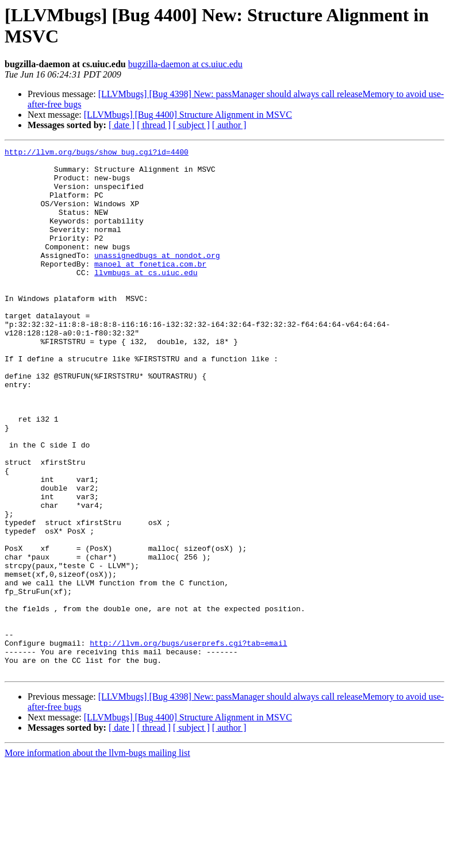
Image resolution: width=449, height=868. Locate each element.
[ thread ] (154, 125)
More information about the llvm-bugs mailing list (97, 858)
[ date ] (122, 125)
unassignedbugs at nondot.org (157, 277)
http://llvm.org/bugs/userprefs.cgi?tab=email (188, 743)
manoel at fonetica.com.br (150, 288)
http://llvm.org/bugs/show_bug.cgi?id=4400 (97, 153)
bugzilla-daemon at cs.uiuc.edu (185, 64)
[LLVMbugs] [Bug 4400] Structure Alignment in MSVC (188, 115)
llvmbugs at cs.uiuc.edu (146, 298)
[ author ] (229, 125)
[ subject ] (191, 125)
